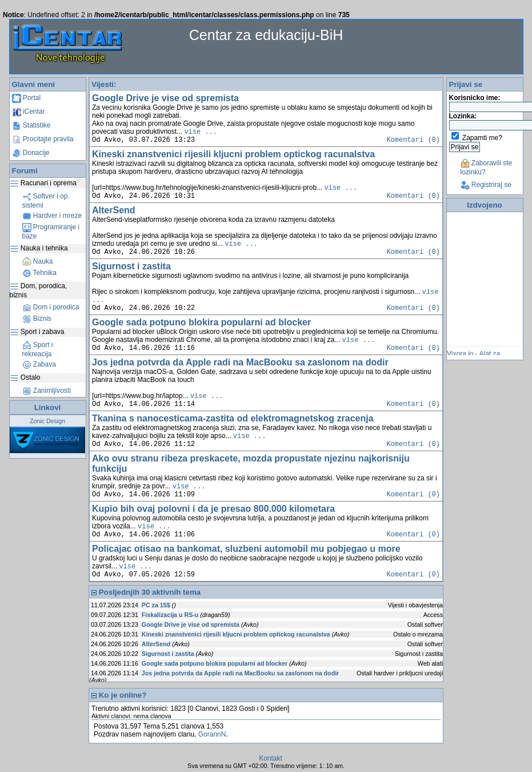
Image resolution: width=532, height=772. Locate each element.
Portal (27, 98)
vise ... (201, 132)
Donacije (31, 153)
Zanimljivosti (47, 391)
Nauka (38, 261)
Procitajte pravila (43, 139)
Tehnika (39, 273)
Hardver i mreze (52, 216)
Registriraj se (486, 185)
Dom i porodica (51, 307)
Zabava (39, 364)
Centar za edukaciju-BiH (266, 35)
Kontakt (271, 758)
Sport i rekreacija (38, 349)
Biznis (37, 319)
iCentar (29, 112)
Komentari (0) (413, 140)
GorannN (212, 734)
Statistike (31, 125)
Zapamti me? (482, 138)
